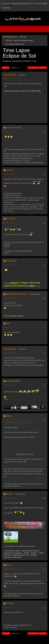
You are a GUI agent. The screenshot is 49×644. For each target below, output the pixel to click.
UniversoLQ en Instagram (13, 553)
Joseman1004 (13, 381)
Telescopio (11, 261)
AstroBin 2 (34, 553)
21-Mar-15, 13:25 (9, 298)
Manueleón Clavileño (16, 294)
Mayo (9, 416)
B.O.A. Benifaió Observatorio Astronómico (20, 556)
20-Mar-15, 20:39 (9, 174)
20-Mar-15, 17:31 (9, 79)
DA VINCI (11, 219)
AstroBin (26, 553)
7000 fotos (7, 555)
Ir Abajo (6, 68)
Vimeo (41, 553)
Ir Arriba (6, 633)
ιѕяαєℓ (30, 40)
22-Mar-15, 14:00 (9, 353)
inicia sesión (43, 3)
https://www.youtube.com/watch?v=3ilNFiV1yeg (22, 91)
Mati (8, 323)
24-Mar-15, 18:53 (9, 420)
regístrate (6, 8)
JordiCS (10, 603)
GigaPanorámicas (19, 555)
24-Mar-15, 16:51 (9, 385)
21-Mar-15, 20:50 (9, 327)
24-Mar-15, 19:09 (9, 569)
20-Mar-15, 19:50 (9, 132)
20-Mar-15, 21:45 (9, 223)
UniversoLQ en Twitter (12, 551)
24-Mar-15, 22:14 (9, 607)
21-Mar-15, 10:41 (9, 265)
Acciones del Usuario (37, 68)
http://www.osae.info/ (16, 316)
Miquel (9, 494)
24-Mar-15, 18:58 (9, 498)
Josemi (10, 170)
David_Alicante (14, 128)
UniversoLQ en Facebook (30, 551)
